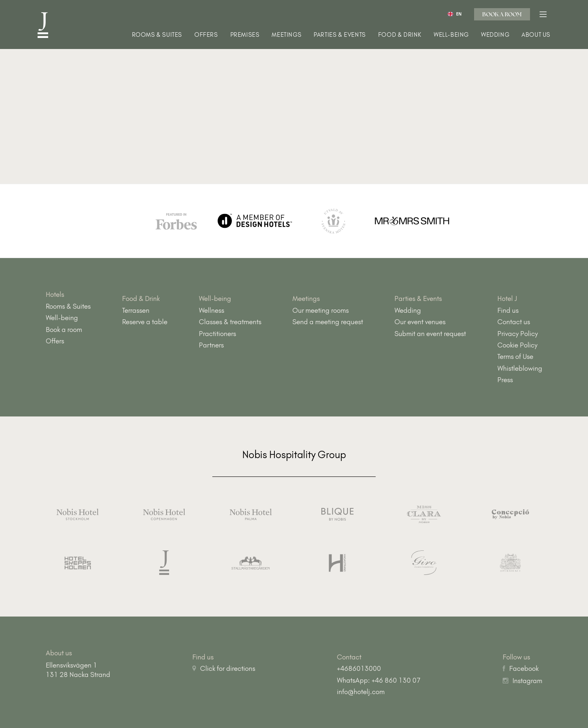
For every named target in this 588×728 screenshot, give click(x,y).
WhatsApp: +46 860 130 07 (379, 680)
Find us (508, 310)
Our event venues (420, 322)
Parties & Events (340, 35)
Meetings (286, 35)
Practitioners (217, 334)
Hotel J (507, 298)
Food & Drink (400, 35)
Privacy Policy (518, 334)
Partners (211, 345)
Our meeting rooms (321, 310)
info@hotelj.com (361, 692)
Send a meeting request (328, 322)
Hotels (55, 294)
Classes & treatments (230, 322)
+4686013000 (359, 668)
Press (505, 380)
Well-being (451, 35)
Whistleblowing (520, 368)
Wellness (212, 310)
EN (454, 14)
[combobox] (455, 14)
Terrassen (136, 310)
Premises (245, 35)
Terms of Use (515, 356)
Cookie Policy (517, 345)
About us (536, 35)
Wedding (495, 35)
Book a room (502, 14)
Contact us (514, 322)
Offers (206, 35)
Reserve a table (145, 322)
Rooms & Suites (157, 35)
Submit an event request (430, 334)
